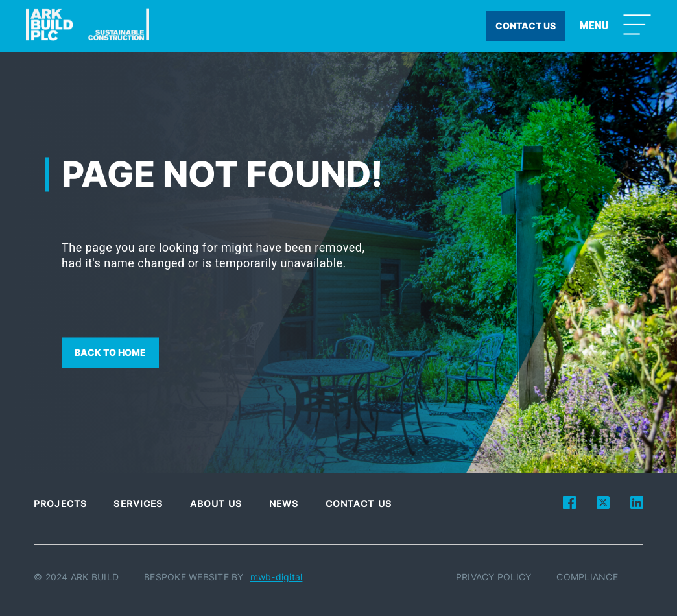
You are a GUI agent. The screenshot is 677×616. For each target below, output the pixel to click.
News (284, 503)
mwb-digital (277, 577)
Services (138, 503)
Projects (60, 503)
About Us (216, 503)
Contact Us (359, 503)
